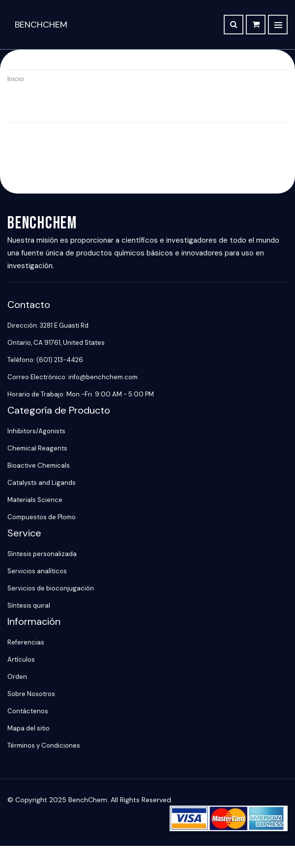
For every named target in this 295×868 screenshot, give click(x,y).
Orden (17, 677)
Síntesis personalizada (42, 554)
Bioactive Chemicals (39, 465)
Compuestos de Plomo (42, 517)
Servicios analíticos (37, 571)
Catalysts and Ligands (42, 483)
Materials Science (35, 500)
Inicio (16, 79)
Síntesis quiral (29, 605)
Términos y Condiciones (44, 745)
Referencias (26, 642)
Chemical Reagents (37, 448)
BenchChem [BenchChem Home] (41, 25)
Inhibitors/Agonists (36, 431)
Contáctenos (28, 711)
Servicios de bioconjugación (51, 588)
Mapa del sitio (29, 728)
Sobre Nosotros (31, 694)
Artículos (21, 659)
